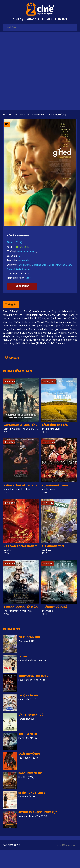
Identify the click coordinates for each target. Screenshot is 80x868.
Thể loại (19, 20)
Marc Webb (24, 260)
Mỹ (20, 256)
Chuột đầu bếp (28, 696)
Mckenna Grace (40, 265)
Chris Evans (25, 265)
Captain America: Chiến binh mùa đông (21, 425)
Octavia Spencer (22, 269)
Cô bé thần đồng (57, 115)
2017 (29, 278)
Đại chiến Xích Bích (31, 774)
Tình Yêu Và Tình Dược (33, 676)
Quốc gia (33, 20)
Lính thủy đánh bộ (31, 715)
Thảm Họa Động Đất (55, 607)
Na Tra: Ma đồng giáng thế (21, 547)
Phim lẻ (47, 20)
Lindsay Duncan (57, 265)
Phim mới (61, 20)
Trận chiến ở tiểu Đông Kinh (21, 486)
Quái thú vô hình (30, 754)
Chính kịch (31, 252)
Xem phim (22, 286)
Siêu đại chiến (28, 735)
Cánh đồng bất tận (55, 425)
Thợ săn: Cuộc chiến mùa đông (21, 607)
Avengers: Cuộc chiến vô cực (38, 813)
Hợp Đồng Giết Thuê (55, 486)
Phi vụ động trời (53, 547)
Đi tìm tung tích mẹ (32, 793)
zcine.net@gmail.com (65, 845)
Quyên (23, 657)
